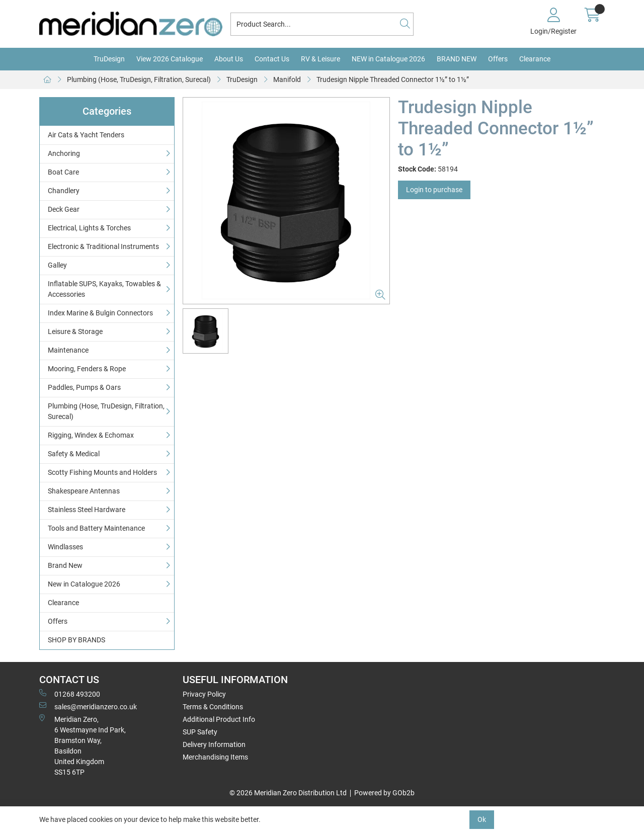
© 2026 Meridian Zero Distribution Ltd (288, 793)
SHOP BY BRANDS (76, 640)
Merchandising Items (215, 757)
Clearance (535, 59)
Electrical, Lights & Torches (89, 228)
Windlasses (65, 547)
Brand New (65, 565)
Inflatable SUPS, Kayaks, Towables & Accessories (104, 289)
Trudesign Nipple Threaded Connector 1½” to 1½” (393, 79)
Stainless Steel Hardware (87, 510)
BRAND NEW (457, 59)
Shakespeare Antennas (84, 491)
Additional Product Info (219, 719)
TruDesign (109, 59)
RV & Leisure (320, 59)
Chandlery (64, 191)
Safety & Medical (74, 454)
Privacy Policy (204, 694)
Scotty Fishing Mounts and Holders (102, 472)
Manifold (287, 79)
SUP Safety (200, 732)
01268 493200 (70, 694)
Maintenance (68, 350)
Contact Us (272, 59)
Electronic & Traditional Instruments (103, 246)
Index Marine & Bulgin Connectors (100, 313)
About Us (229, 59)
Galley (57, 265)
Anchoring (64, 153)
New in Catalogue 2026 (84, 584)
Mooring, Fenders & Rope (87, 369)
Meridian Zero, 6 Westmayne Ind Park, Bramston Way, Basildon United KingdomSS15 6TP (83, 745)
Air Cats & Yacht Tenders (86, 135)
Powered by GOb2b (384, 793)
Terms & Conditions (213, 707)
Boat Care (63, 172)
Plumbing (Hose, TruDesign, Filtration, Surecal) (139, 79)
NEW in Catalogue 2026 (388, 59)
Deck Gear (64, 209)
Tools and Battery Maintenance (96, 528)
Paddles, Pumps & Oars (84, 387)
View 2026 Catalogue (170, 59)
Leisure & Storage (75, 331)
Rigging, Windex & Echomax (91, 435)
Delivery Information (214, 744)
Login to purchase (434, 190)
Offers (498, 59)
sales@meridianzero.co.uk (88, 706)
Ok (482, 819)
